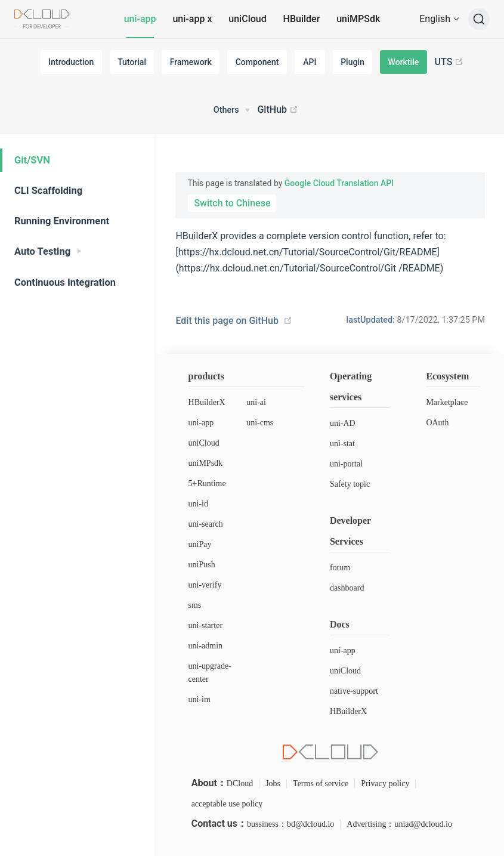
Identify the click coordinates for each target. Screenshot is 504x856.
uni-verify (205, 585)
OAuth (437, 423)
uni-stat (342, 444)
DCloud (240, 784)
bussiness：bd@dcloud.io (290, 824)
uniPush (202, 565)
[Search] (479, 19)
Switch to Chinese (232, 203)
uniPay (200, 544)
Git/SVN (32, 160)
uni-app (140, 19)
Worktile (404, 62)
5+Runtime (207, 483)
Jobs (273, 784)
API (310, 62)
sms (195, 605)
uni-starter (206, 625)
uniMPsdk (206, 463)
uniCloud (247, 19)
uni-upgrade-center (210, 673)
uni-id (198, 504)
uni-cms (260, 423)
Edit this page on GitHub (227, 321)
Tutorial (132, 62)
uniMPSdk (358, 19)
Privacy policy (385, 784)
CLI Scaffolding (48, 191)
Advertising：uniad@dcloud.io (399, 824)
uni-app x (192, 19)
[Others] (232, 110)
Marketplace (447, 402)
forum (340, 568)
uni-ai (256, 402)
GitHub (278, 110)
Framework (191, 62)
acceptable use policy (227, 804)
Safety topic (350, 484)
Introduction (71, 62)
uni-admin (206, 646)
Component (257, 62)
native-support (354, 691)
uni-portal (346, 464)
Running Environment (62, 221)
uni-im (200, 699)
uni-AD (343, 423)
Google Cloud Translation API (339, 183)
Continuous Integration (65, 282)
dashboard (347, 588)
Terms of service (321, 784)
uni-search (206, 524)
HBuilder (302, 19)
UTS (449, 62)
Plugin (353, 62)
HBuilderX (207, 402)
